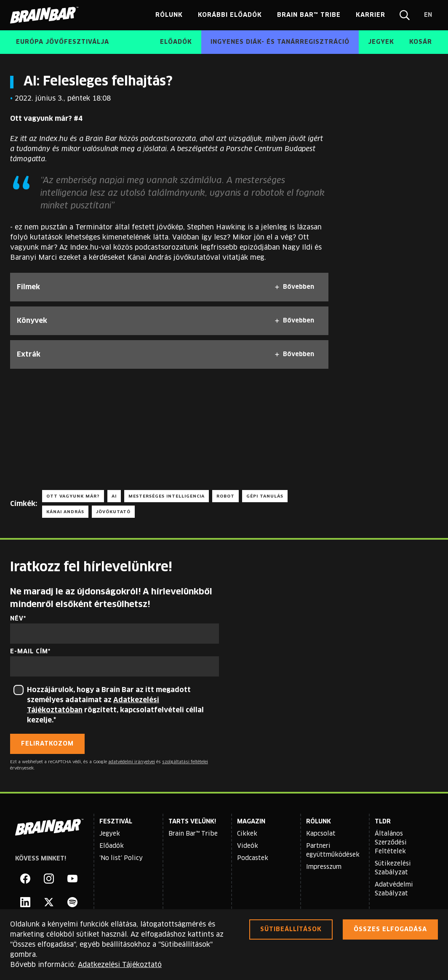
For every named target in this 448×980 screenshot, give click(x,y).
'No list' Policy (121, 858)
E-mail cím (29, 652)
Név (17, 619)
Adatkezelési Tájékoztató (120, 965)
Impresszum (324, 867)
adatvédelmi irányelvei (132, 762)
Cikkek (247, 834)
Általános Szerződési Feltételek (391, 843)
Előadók (112, 846)
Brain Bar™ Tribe (193, 834)
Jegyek (110, 834)
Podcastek (253, 858)
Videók (248, 846)
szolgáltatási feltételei (185, 762)
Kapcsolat (321, 834)
